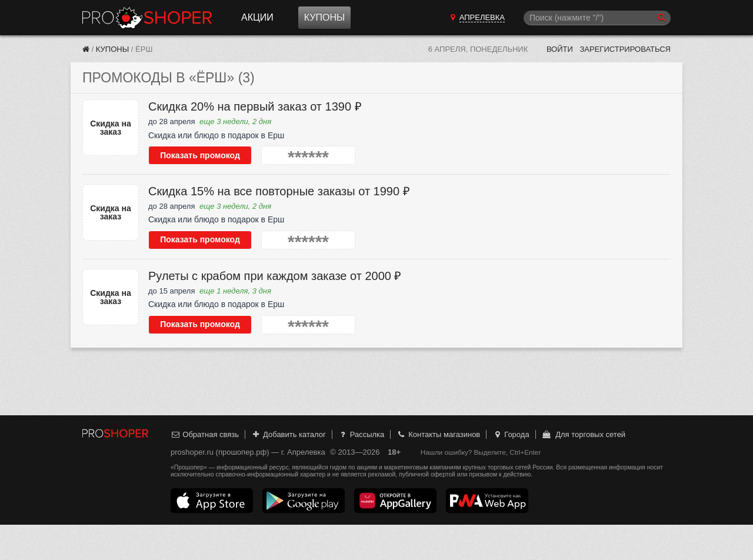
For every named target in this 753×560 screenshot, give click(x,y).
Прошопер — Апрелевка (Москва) (147, 18)
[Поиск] (597, 18)
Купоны (324, 17)
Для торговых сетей (583, 434)
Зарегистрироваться (625, 49)
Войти (560, 49)
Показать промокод (200, 155)
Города (511, 434)
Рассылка (361, 434)
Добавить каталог (289, 434)
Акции (257, 17)
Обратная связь (205, 434)
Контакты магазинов (438, 434)
